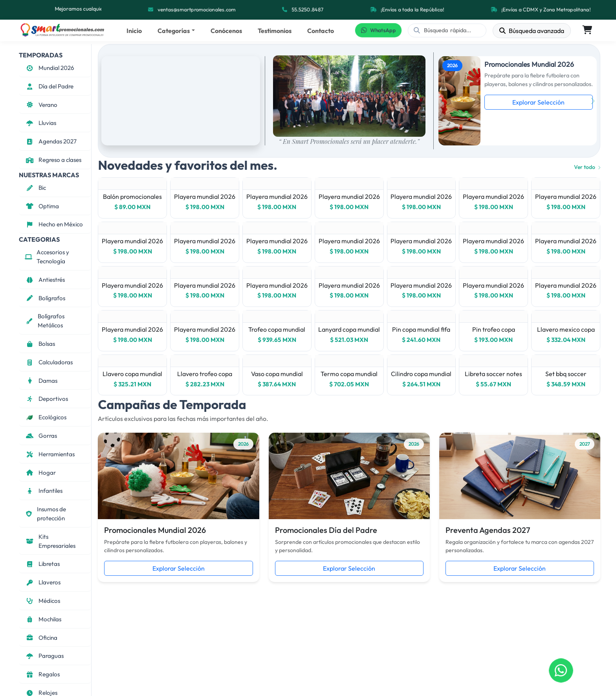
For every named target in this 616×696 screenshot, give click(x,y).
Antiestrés (45, 280)
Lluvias (40, 123)
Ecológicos (46, 417)
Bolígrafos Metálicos (45, 321)
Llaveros (43, 582)
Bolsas (40, 344)
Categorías (174, 31)
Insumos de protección (45, 514)
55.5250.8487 (308, 9)
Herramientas (50, 454)
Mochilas (43, 619)
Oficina (41, 638)
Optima (42, 206)
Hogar (40, 473)
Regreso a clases (53, 160)
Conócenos (226, 31)
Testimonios (275, 31)
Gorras (41, 436)
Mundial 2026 (49, 68)
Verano (41, 105)
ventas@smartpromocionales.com (197, 9)
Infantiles (44, 491)
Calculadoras (49, 362)
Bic (35, 188)
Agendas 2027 (51, 141)
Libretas (42, 564)
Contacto (321, 31)
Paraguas (44, 656)
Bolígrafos (45, 298)
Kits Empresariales (50, 541)
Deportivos (46, 399)
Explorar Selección (538, 102)
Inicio (134, 31)
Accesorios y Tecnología (47, 257)
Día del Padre (49, 86)
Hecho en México (54, 224)
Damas (41, 381)
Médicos (42, 601)
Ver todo (587, 167)
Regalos (42, 674)
